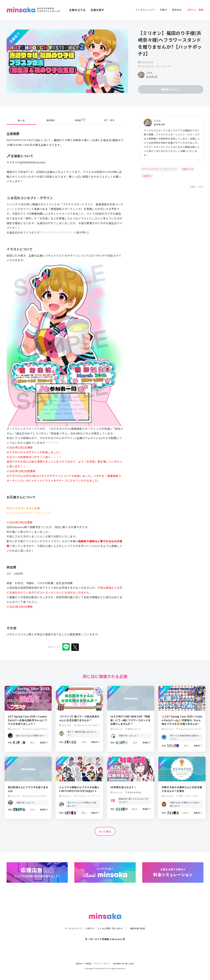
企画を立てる (77, 10)
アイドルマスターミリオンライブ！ (160, 169)
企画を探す (97, 10)
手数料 (163, 10)
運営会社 (177, 10)
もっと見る (105, 832)
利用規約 (88, 964)
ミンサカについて (145, 10)
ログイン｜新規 (195, 10)
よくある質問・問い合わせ (111, 922)
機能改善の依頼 (141, 922)
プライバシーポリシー (102, 964)
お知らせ (88, 922)
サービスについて (70, 922)
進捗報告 (51, 120)
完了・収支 (109, 120)
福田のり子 (188, 169)
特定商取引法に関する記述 (124, 964)
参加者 (80, 120)
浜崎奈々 (148, 176)
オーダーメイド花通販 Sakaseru (105, 932)
